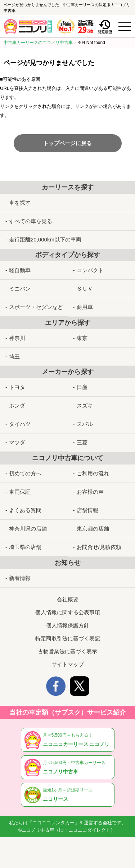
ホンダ (17, 405)
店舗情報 (87, 510)
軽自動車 (20, 270)
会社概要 (68, 599)
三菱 (82, 442)
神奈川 (17, 338)
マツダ (17, 442)
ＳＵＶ (85, 289)
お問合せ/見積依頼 (99, 547)
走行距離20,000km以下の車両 (45, 239)
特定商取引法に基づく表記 (68, 638)
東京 (82, 338)
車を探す (20, 203)
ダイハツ (20, 424)
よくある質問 (25, 510)
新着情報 (20, 578)
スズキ (85, 405)
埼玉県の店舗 (25, 547)
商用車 (85, 307)
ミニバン (20, 289)
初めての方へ (25, 473)
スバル (85, 424)
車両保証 (20, 492)
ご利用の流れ (93, 473)
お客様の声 (90, 492)
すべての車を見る (31, 221)
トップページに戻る (67, 143)
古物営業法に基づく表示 (67, 651)
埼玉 (14, 356)
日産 (82, 387)
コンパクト (90, 270)
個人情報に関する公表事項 (68, 612)
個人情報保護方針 (68, 625)
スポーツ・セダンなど (36, 307)
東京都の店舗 (93, 529)
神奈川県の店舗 (28, 529)
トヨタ (17, 387)
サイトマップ (68, 664)
